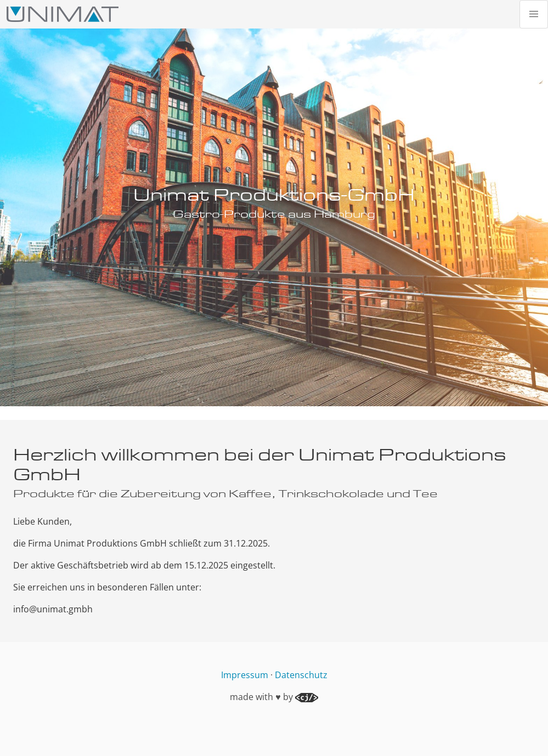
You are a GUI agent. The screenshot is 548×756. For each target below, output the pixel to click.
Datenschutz (301, 675)
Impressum (245, 675)
